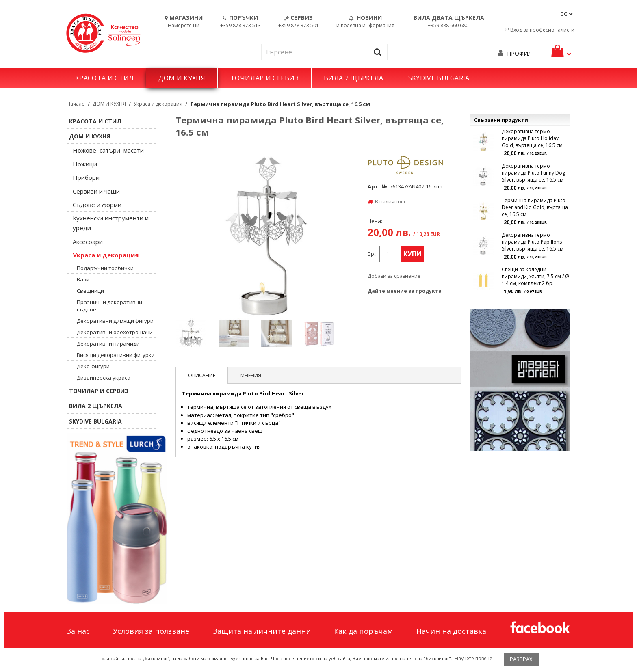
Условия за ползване (151, 631)
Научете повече (473, 658)
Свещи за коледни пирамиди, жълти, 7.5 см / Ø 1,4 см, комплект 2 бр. (535, 276)
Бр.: (372, 254)
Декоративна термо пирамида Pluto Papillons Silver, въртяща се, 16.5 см (533, 242)
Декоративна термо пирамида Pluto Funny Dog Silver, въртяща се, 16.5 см (533, 173)
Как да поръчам (363, 631)
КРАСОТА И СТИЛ (104, 78)
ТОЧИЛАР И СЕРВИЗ (264, 78)
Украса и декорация (158, 104)
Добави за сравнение (394, 276)
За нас (78, 631)
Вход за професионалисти (540, 30)
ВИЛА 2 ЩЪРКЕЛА (353, 78)
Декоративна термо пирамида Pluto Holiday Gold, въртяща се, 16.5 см (532, 138)
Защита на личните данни (262, 631)
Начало (76, 104)
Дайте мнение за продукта (405, 291)
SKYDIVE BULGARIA (439, 78)
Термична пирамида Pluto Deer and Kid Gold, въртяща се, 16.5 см (535, 207)
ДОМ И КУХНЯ (182, 78)
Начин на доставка (451, 631)
